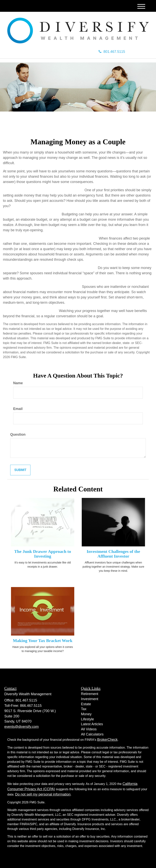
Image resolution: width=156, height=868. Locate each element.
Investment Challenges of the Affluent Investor (113, 554)
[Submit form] (20, 470)
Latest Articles (92, 724)
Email (18, 409)
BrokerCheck (107, 740)
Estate (86, 704)
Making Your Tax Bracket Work (43, 641)
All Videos (89, 729)
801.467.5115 (112, 52)
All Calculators (92, 734)
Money (86, 714)
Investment (90, 699)
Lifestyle (87, 719)
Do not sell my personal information (43, 794)
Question (18, 434)
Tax (84, 709)
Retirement (90, 694)
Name (18, 383)
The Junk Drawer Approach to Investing (43, 554)
